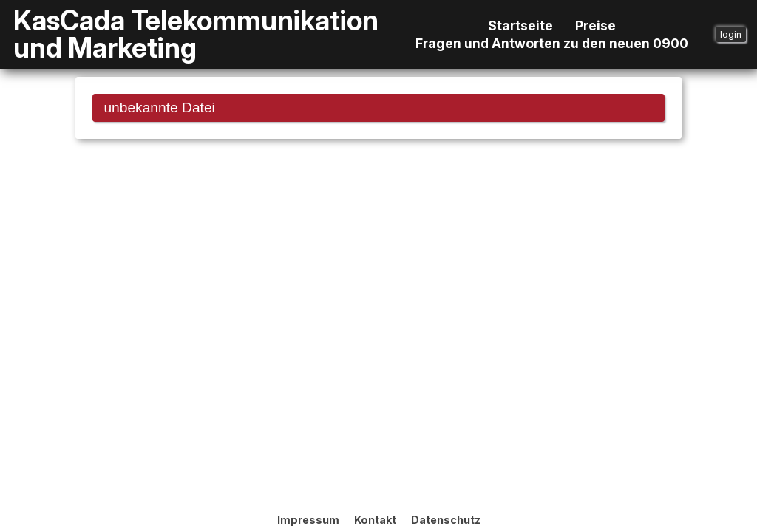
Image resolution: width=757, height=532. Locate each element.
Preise (595, 26)
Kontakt (375, 520)
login (731, 34)
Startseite (520, 26)
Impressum (308, 520)
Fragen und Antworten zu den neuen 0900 (552, 44)
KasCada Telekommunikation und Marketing (196, 35)
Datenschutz (446, 520)
